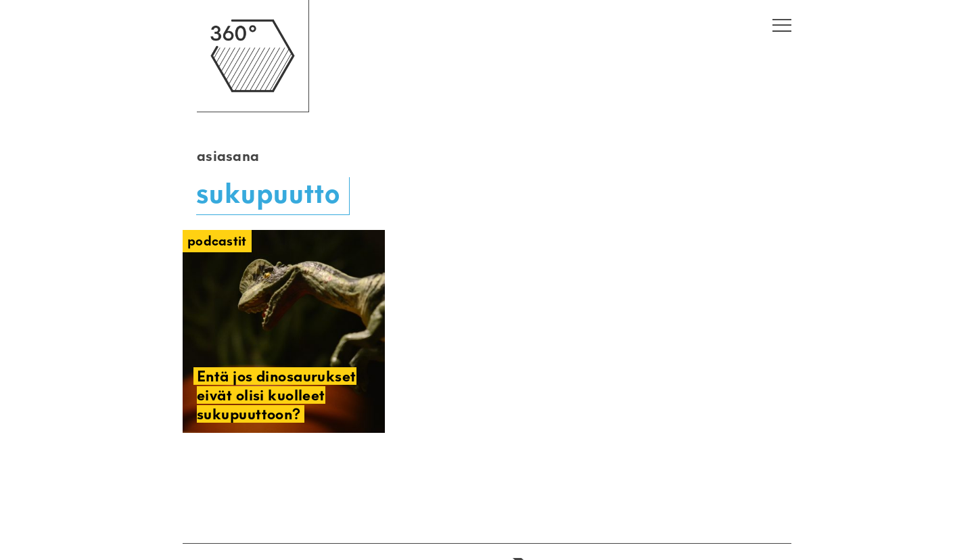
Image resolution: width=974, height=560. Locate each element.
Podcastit (217, 241)
